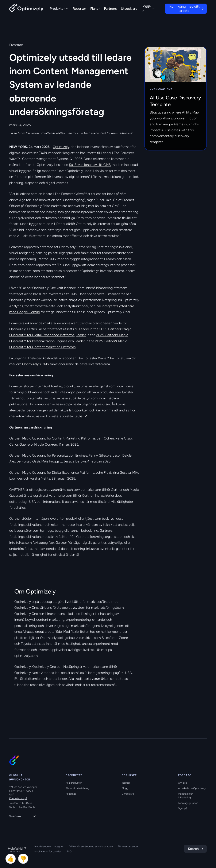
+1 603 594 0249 (26, 807)
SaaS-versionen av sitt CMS (90, 165)
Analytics (16, 306)
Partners (110, 9)
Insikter (126, 783)
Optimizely (61, 147)
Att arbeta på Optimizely (192, 788)
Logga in (148, 9)
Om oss (182, 783)
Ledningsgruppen (188, 803)
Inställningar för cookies (48, 852)
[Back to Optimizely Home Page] (26, 9)
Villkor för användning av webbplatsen (91, 846)
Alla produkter (74, 783)
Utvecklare (129, 9)
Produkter (59, 9)
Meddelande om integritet (49, 846)
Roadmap (71, 794)
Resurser (79, 9)
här (112, 358)
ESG (69, 852)
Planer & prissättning (77, 788)
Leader (81, 335)
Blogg (125, 788)
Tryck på (183, 809)
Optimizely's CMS (36, 364)
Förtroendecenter (128, 846)
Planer (95, 9)
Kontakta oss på (18, 798)
